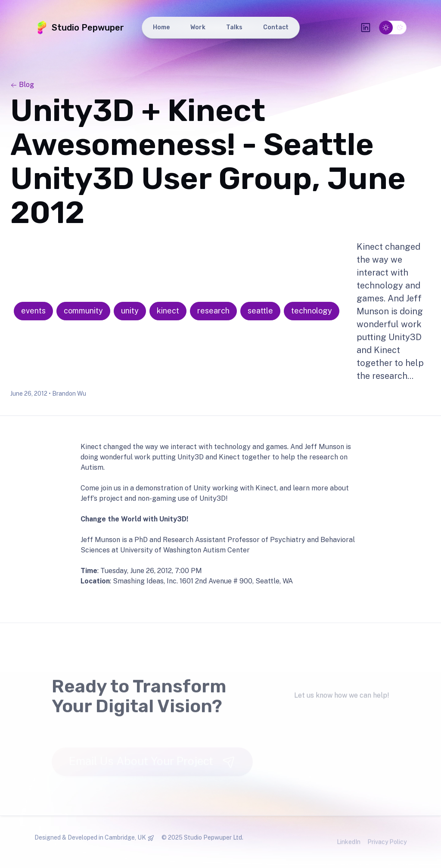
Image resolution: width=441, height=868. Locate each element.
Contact (276, 27)
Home (161, 27)
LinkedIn (349, 846)
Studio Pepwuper (79, 28)
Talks (234, 27)
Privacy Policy (387, 846)
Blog (22, 85)
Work (198, 27)
